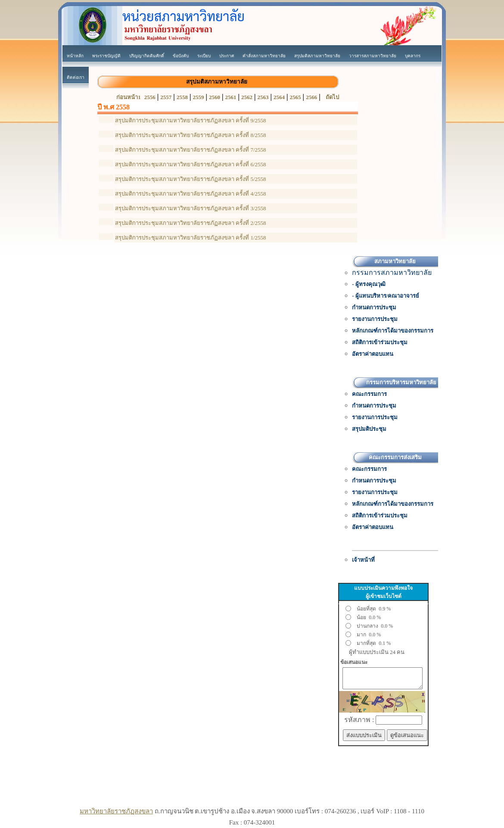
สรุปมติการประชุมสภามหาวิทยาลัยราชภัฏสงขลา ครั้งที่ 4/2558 (191, 194)
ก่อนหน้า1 (129, 97)
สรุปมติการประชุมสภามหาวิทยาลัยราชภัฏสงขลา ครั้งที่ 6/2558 (191, 164)
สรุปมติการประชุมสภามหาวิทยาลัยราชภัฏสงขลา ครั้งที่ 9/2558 (191, 120)
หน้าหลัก (75, 56)
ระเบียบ (204, 56)
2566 (311, 97)
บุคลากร (413, 56)
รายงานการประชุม (375, 319)
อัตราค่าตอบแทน (373, 354)
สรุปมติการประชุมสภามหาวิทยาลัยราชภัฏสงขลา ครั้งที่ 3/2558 (191, 208)
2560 (215, 97)
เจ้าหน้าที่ (363, 560)
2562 (247, 97)
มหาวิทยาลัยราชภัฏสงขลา (116, 811)
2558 (182, 97)
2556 (150, 97)
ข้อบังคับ (181, 56)
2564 (279, 97)
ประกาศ (227, 56)
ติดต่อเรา (76, 77)
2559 (198, 97)
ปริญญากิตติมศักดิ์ (147, 56)
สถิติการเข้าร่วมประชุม (380, 342)
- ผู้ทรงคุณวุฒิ (369, 284)
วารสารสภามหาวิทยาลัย (373, 56)
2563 (263, 97)
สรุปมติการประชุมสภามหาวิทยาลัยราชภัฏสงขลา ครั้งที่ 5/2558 (191, 179)
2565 (296, 97)
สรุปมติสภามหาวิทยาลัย (317, 56)
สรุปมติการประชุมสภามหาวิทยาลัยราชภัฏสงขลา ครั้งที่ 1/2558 (191, 238)
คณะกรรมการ (369, 394)
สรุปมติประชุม (369, 429)
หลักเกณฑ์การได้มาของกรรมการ (393, 331)
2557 (166, 97)
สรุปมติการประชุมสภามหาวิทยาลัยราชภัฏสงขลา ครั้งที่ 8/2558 (191, 135)
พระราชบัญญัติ (106, 56)
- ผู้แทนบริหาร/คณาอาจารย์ (386, 296)
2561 (230, 97)
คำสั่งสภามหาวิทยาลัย (264, 56)
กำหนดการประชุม (374, 307)
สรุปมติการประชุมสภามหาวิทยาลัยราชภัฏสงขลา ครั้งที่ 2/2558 (191, 223)
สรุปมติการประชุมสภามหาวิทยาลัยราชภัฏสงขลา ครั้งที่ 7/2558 (191, 150)
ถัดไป (332, 97)
